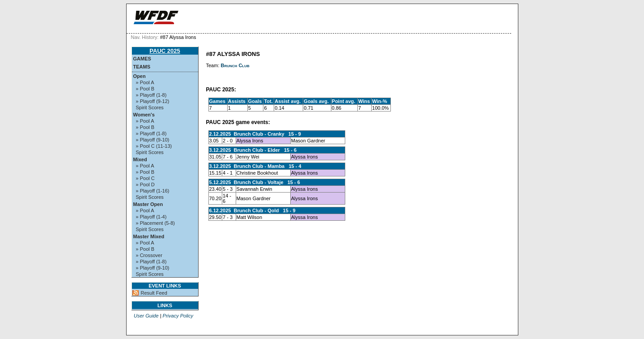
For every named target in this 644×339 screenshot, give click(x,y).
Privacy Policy (178, 316)
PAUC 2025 (165, 51)
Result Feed (154, 293)
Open (140, 76)
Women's (144, 115)
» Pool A (145, 82)
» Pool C (145, 178)
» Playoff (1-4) (151, 217)
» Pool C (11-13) (154, 146)
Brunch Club (235, 65)
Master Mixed (149, 236)
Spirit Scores (150, 107)
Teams (142, 67)
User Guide (146, 316)
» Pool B (145, 89)
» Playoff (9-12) (153, 101)
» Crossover (149, 255)
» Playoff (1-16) (153, 191)
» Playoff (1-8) (151, 95)
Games (142, 59)
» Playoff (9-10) (153, 140)
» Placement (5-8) (155, 223)
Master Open (148, 204)
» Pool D (145, 185)
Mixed (140, 159)
